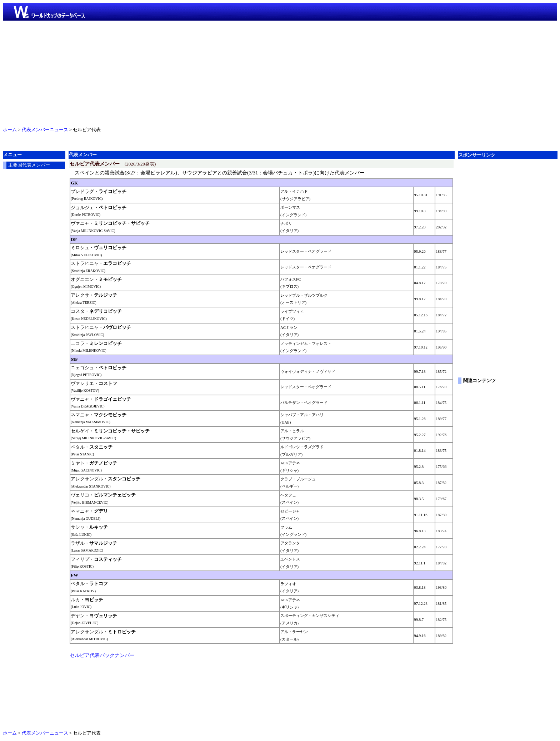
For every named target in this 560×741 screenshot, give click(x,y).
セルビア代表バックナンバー (102, 655)
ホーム (10, 130)
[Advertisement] (280, 72)
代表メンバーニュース (45, 130)
